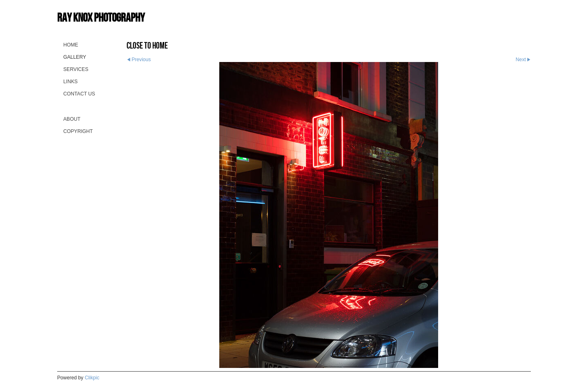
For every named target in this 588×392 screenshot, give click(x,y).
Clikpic (92, 378)
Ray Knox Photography (101, 17)
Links (70, 82)
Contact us (79, 94)
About (72, 119)
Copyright (78, 131)
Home (71, 45)
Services (76, 69)
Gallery (75, 57)
